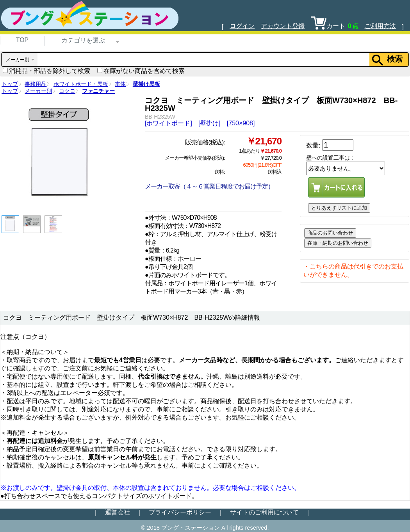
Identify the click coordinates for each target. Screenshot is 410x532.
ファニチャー (98, 91)
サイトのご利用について (264, 512)
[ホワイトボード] (168, 123)
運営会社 (118, 512)
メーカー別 (38, 91)
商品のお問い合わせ (330, 233)
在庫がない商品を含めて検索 (141, 71)
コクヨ (67, 91)
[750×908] (241, 123)
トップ (10, 84)
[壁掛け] (209, 123)
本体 (120, 84)
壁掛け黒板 (146, 84)
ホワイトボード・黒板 (81, 84)
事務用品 (36, 84)
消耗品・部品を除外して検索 (46, 71)
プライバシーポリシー (180, 512)
